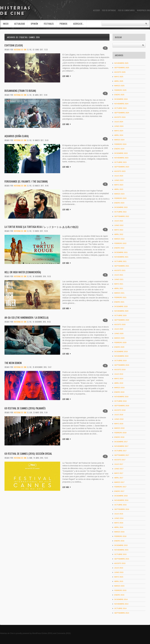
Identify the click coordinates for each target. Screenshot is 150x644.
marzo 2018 (119, 428)
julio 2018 (119, 415)
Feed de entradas (109, 10)
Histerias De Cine (20, 50)
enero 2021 (119, 302)
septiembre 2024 (122, 113)
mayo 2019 (119, 379)
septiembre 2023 (122, 167)
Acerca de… (78, 24)
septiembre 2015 (122, 559)
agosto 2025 (120, 72)
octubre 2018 (120, 401)
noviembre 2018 (121, 397)
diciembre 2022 (121, 207)
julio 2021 (119, 275)
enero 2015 (119, 595)
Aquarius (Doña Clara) (16, 136)
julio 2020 (119, 329)
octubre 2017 (120, 451)
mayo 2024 (119, 131)
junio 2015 (119, 572)
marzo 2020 (119, 338)
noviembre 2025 (121, 63)
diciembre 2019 (121, 352)
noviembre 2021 (121, 257)
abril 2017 (119, 478)
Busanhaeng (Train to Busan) (20, 91)
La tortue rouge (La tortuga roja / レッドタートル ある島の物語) (41, 227)
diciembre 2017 (121, 442)
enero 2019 (119, 392)
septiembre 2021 (122, 266)
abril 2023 (119, 189)
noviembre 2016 (121, 500)
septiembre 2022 (122, 216)
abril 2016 (119, 527)
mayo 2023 (119, 185)
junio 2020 (119, 333)
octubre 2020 (120, 315)
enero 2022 (119, 248)
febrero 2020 (120, 343)
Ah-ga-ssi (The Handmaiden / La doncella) (26, 317)
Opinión (34, 24)
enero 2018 (119, 437)
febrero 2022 (120, 243)
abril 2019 (119, 383)
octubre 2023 (120, 162)
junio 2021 (119, 279)
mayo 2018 (119, 424)
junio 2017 (119, 469)
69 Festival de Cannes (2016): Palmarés (25, 408)
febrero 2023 (120, 198)
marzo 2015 (119, 586)
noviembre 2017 (121, 446)
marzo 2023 (119, 194)
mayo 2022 (119, 230)
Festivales (49, 24)
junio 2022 (119, 225)
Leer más (66, 76)
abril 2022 (119, 234)
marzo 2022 (119, 239)
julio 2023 (119, 176)
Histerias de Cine (7, 633)
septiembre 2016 (122, 509)
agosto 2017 (120, 460)
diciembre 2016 (121, 496)
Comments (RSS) (64, 633)
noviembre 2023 (121, 158)
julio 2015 (119, 568)
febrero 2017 (120, 487)
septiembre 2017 (122, 455)
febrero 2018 (120, 433)
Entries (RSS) (47, 633)
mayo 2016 (119, 523)
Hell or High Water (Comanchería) (23, 272)
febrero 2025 (120, 90)
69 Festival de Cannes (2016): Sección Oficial (28, 454)
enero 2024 (119, 149)
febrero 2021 (120, 297)
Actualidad (20, 24)
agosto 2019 (120, 370)
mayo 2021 (119, 284)
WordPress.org (143, 10)
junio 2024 (119, 126)
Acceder (96, 10)
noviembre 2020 (121, 311)
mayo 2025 (119, 77)
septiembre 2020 (122, 320)
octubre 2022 (120, 212)
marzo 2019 (119, 388)
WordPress (37, 633)
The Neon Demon (13, 363)
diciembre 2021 (121, 252)
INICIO (6, 24)
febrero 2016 (120, 536)
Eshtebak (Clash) (14, 45)
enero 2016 (119, 541)
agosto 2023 (120, 171)
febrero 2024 (120, 144)
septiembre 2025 (122, 68)
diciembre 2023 (121, 153)
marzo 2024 (119, 140)
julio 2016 (119, 514)
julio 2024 (119, 122)
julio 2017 (119, 464)
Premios (63, 24)
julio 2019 (119, 374)
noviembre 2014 (121, 604)
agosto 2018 (120, 410)
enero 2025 (119, 95)
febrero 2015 (120, 590)
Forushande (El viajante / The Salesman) (26, 181)
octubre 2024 (120, 108)
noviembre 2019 (121, 356)
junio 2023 (119, 180)
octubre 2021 (120, 261)
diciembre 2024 (121, 99)
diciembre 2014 (121, 599)
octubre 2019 (120, 361)
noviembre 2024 (121, 104)
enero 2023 (119, 203)
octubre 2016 (120, 505)
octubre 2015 (120, 554)
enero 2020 (119, 347)
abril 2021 (119, 288)
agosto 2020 (120, 324)
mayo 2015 (119, 577)
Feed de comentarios (126, 10)
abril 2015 (119, 581)
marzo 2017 (119, 482)
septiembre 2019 (122, 365)
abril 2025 (119, 81)
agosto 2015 (120, 563)
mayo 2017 (119, 473)
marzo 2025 (119, 86)
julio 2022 (119, 221)
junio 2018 (119, 419)
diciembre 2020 (121, 306)
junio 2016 (119, 518)
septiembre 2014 (122, 613)
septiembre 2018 (122, 406)
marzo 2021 (119, 293)
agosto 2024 (120, 117)
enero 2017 (119, 491)
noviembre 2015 (121, 550)
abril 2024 (119, 135)
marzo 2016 (119, 532)
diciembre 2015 (121, 545)
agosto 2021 (120, 270)
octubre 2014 (120, 608)
